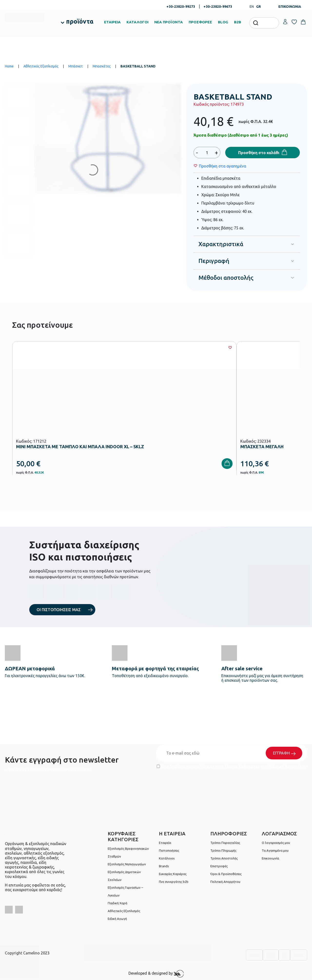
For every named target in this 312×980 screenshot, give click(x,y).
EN (252, 7)
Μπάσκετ (76, 66)
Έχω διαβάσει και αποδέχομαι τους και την (232, 766)
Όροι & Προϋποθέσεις (226, 874)
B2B (238, 22)
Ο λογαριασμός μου (276, 843)
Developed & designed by (156, 974)
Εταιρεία (165, 843)
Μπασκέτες (102, 66)
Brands (164, 866)
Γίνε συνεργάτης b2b (174, 882)
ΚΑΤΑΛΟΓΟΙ (137, 22)
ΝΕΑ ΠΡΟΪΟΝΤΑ (169, 22)
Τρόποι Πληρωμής (223, 850)
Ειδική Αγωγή (117, 919)
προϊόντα (80, 21)
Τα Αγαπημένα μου (275, 850)
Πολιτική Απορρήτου (287, 766)
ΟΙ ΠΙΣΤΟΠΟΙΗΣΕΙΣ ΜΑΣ (59, 610)
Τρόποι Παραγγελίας (225, 843)
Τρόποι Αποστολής (224, 858)
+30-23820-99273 (181, 7)
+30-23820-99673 (218, 7)
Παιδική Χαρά (117, 903)
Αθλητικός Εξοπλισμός (41, 66)
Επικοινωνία (270, 858)
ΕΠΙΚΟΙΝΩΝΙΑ (290, 7)
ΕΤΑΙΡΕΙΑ (112, 22)
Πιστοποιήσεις (169, 850)
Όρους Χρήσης (239, 766)
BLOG (223, 22)
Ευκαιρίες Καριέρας (173, 874)
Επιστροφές (219, 866)
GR (258, 7)
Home (9, 66)
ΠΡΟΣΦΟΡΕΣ (200, 22)
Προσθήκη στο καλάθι (259, 153)
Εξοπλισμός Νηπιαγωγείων (127, 864)
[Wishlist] (223, 166)
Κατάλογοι (167, 858)
